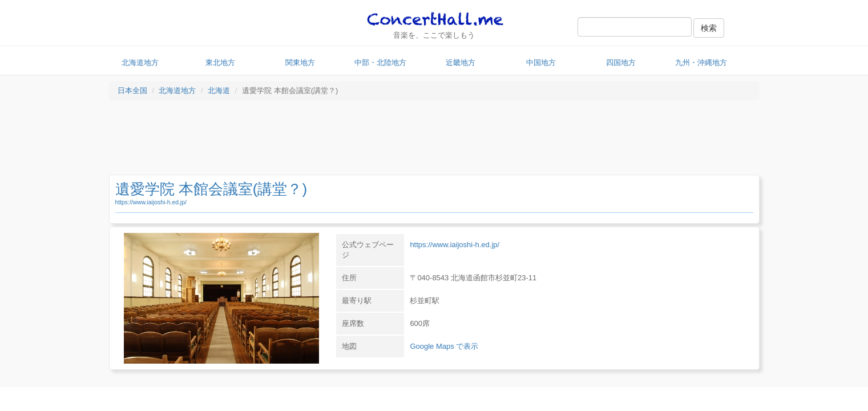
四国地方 (621, 63)
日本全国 (132, 90)
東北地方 (220, 63)
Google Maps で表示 (444, 346)
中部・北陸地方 (380, 63)
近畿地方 (461, 63)
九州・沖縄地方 (701, 63)
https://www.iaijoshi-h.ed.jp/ (151, 202)
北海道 (219, 90)
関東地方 (300, 63)
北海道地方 (140, 63)
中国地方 (541, 63)
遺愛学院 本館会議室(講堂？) (211, 189)
